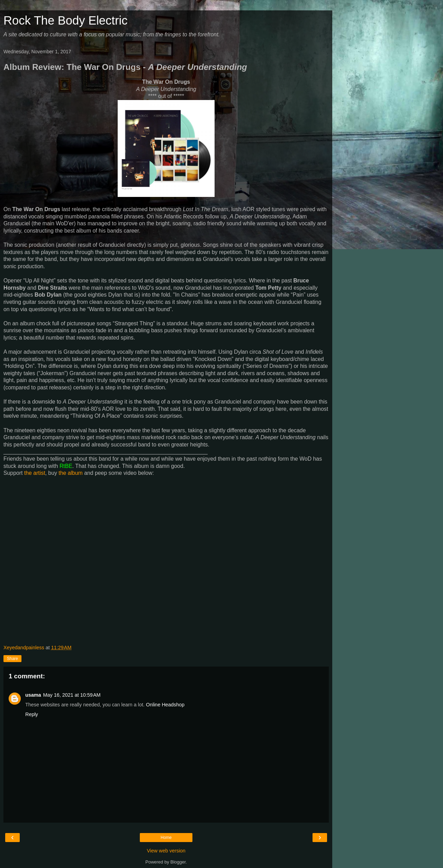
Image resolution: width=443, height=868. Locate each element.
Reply (32, 714)
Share (12, 659)
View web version (166, 851)
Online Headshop (165, 705)
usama (33, 695)
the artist (35, 473)
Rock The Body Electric (65, 20)
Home (166, 838)
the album (71, 473)
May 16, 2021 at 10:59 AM (72, 695)
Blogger (178, 862)
